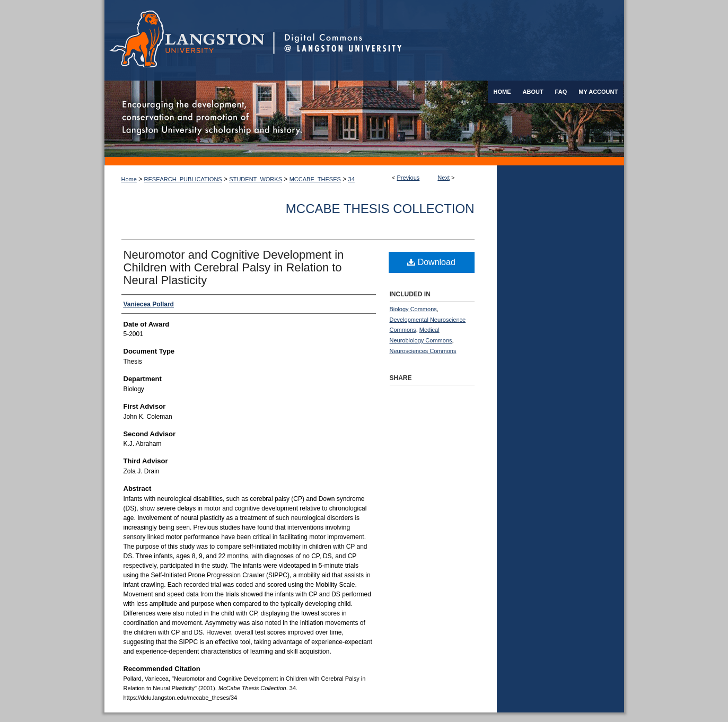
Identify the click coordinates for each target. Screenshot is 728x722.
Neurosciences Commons (423, 351)
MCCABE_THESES (315, 179)
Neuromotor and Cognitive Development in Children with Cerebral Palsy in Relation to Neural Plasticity (234, 267)
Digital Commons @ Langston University (449, 40)
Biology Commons (413, 309)
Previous (409, 178)
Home (129, 179)
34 (352, 179)
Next (444, 178)
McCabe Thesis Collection (380, 209)
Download (431, 262)
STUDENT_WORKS (256, 179)
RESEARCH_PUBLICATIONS (183, 179)
